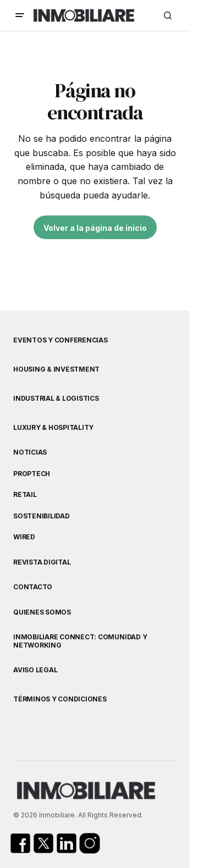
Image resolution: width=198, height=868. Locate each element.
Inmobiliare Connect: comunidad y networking (80, 641)
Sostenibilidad (42, 516)
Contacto (33, 587)
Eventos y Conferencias (61, 340)
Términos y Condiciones (60, 699)
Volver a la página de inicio (95, 228)
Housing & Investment (56, 369)
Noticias (30, 452)
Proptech (32, 474)
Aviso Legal (35, 670)
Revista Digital (42, 562)
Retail (25, 495)
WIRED (24, 537)
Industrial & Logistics (56, 399)
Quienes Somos (42, 612)
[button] (20, 15)
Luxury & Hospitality (53, 428)
